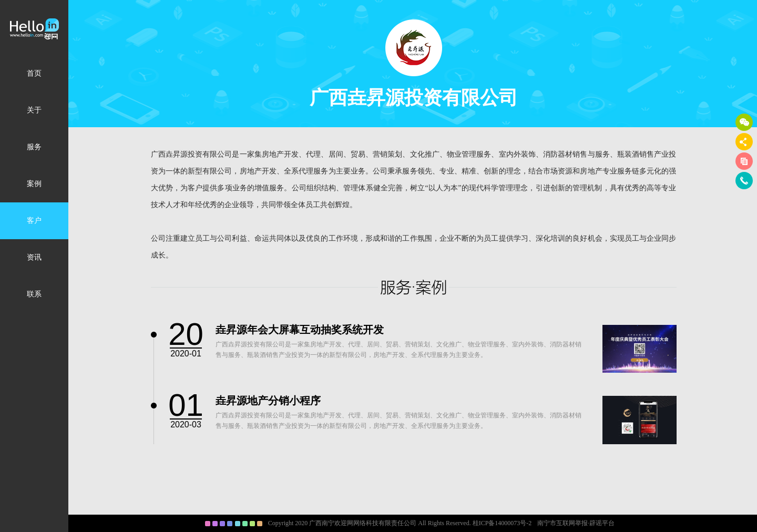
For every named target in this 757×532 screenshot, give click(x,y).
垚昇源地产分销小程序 (268, 401)
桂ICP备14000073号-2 (502, 523)
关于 (34, 110)
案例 (34, 184)
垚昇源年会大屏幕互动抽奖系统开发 (300, 330)
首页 (34, 73)
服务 (34, 147)
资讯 (34, 257)
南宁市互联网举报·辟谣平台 (576, 523)
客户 (34, 221)
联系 (34, 294)
